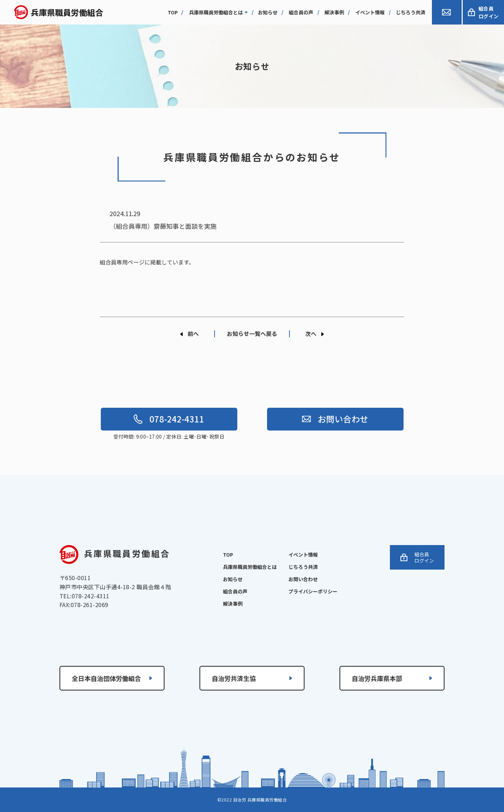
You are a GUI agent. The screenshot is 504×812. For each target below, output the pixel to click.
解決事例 (334, 12)
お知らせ (268, 12)
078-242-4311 (169, 419)
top (173, 12)
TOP (228, 555)
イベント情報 (370, 12)
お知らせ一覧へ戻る (252, 333)
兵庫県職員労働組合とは (218, 12)
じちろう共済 (411, 12)
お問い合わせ (335, 419)
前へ (193, 333)
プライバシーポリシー (313, 591)
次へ (311, 333)
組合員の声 (301, 12)
